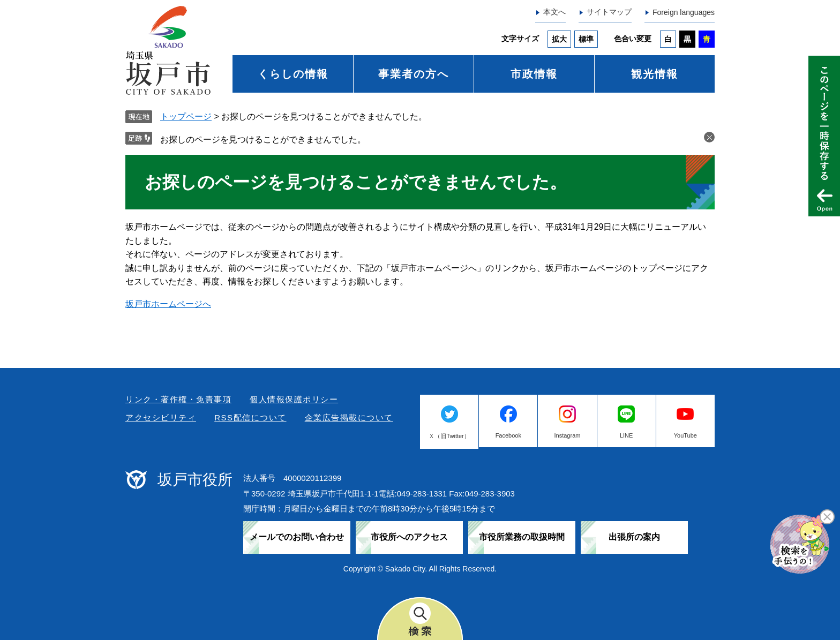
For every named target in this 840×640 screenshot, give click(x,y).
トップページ (186, 116)
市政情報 (534, 74)
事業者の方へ (414, 74)
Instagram (568, 435)
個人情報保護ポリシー (294, 399)
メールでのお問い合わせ (297, 537)
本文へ (554, 12)
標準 (586, 39)
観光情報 (655, 74)
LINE (626, 435)
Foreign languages (684, 12)
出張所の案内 (634, 537)
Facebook (508, 435)
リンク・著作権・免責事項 (178, 399)
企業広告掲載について (349, 417)
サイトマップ (609, 12)
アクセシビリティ (161, 417)
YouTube (685, 435)
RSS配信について (250, 417)
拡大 (559, 39)
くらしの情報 (293, 74)
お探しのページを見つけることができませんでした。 (263, 140)
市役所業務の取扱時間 (522, 537)
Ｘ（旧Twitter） (449, 436)
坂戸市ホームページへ (168, 304)
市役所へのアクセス (409, 537)
